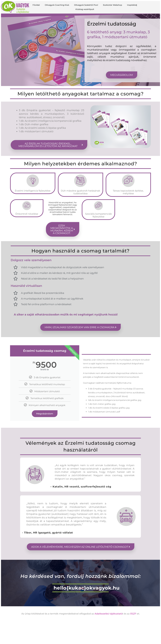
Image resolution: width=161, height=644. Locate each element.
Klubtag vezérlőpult (85, 9)
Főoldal (36, 5)
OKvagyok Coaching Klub (57, 5)
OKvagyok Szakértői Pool (86, 5)
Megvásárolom (45, 414)
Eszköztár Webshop (113, 5)
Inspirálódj (132, 5)
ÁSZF (133, 614)
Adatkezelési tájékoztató (108, 614)
